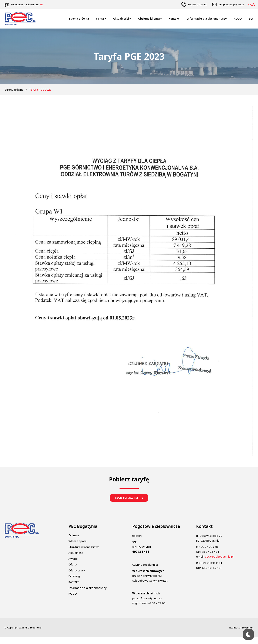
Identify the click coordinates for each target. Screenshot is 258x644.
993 (41, 4)
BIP (251, 21)
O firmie (74, 542)
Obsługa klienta (149, 21)
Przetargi (74, 583)
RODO (238, 21)
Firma (100, 21)
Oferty (73, 571)
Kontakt (174, 21)
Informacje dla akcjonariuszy (207, 21)
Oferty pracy (77, 577)
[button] (129, 504)
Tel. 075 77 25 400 (197, 4)
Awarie (73, 565)
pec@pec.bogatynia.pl (231, 4)
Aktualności (121, 21)
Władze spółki (78, 548)
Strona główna (79, 21)
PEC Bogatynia (33, 635)
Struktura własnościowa (84, 554)
